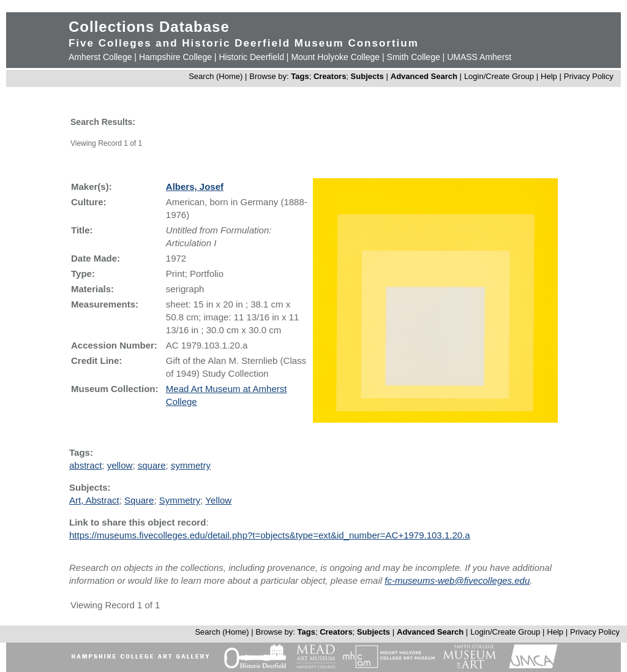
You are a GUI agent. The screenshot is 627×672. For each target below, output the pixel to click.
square (152, 465)
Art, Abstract (94, 500)
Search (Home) (216, 76)
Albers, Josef (195, 187)
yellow (120, 465)
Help (549, 76)
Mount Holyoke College (335, 57)
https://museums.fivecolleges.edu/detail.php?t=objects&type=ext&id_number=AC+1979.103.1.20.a (270, 535)
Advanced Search (424, 76)
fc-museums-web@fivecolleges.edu (457, 580)
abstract (85, 465)
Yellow (218, 500)
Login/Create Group (500, 76)
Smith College (414, 57)
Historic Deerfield (251, 57)
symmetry (191, 465)
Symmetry (180, 500)
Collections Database (149, 27)
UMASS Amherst (479, 57)
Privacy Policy (589, 76)
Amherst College (100, 57)
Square (139, 500)
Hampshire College (175, 57)
